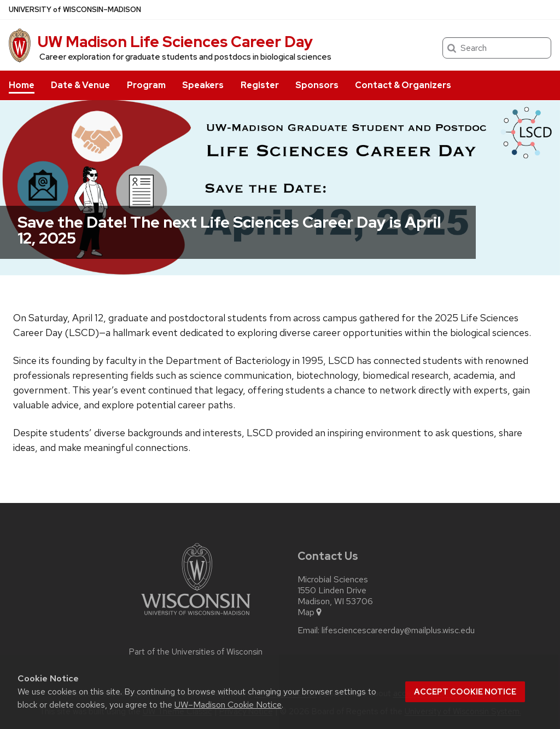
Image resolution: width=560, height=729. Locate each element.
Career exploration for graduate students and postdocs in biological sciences (185, 57)
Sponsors (317, 85)
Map (310, 612)
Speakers (203, 85)
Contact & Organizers (403, 85)
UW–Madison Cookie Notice (228, 705)
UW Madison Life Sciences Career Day (175, 42)
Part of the (196, 652)
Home (22, 85)
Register (260, 85)
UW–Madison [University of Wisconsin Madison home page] (75, 10)
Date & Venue (80, 85)
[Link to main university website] (196, 617)
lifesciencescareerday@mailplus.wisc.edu (398, 630)
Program (146, 85)
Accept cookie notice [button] (465, 692)
